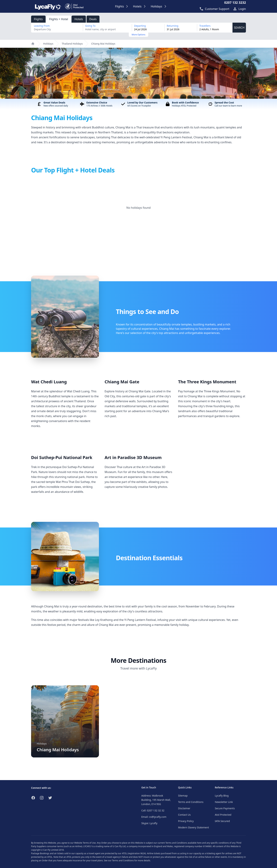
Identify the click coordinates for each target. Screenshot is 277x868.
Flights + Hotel (59, 19)
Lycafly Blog (222, 796)
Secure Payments (225, 808)
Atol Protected (223, 815)
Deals (93, 19)
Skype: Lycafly (149, 823)
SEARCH (239, 28)
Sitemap (183, 796)
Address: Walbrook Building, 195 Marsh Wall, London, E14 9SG (156, 800)
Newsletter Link (224, 802)
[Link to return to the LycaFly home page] (48, 6)
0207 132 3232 (235, 2)
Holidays (48, 44)
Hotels (79, 19)
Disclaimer (184, 808)
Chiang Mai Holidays (103, 44)
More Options (138, 35)
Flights (38, 19)
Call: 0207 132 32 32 (153, 810)
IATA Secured (222, 821)
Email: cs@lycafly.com (154, 817)
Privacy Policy (186, 821)
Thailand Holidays (72, 44)
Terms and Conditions (191, 802)
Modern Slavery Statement (194, 827)
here (199, 843)
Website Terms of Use (85, 843)
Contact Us (184, 815)
